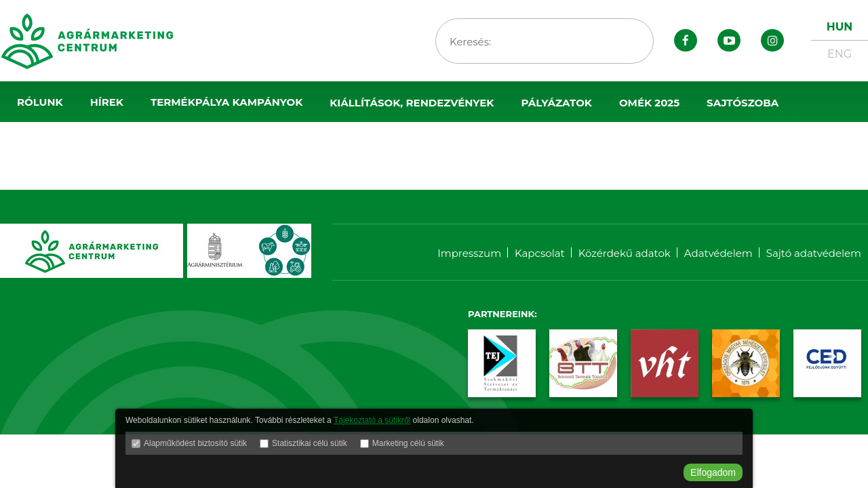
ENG (840, 54)
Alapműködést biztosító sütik (195, 443)
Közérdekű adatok (625, 253)
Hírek (107, 102)
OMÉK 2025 (649, 103)
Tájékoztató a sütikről (372, 420)
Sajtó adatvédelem (814, 253)
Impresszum (469, 253)
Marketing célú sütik (408, 443)
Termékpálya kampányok (226, 102)
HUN (840, 27)
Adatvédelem (718, 253)
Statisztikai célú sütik (310, 443)
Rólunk (40, 102)
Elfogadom (713, 472)
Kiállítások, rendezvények (412, 103)
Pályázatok (556, 103)
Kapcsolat (540, 253)
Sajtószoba (743, 103)
